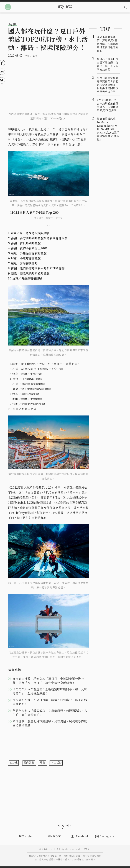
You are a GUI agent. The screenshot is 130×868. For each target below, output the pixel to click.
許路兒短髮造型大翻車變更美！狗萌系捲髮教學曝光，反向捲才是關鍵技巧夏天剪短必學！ (108, 85)
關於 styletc (27, 836)
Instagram (105, 836)
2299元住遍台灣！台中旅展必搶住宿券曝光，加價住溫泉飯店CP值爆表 (108, 105)
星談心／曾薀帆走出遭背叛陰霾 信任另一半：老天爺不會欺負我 (108, 64)
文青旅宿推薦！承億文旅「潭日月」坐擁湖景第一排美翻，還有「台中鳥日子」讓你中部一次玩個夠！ (48, 680)
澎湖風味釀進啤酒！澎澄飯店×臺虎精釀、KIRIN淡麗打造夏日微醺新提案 (108, 44)
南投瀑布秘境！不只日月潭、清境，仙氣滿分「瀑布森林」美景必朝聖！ (51, 702)
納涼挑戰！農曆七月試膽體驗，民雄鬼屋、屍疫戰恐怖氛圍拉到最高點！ (50, 723)
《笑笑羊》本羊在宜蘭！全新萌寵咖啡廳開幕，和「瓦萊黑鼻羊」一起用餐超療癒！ (50, 691)
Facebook (80, 836)
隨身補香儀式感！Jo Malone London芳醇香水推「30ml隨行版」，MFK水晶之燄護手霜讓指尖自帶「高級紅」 (108, 129)
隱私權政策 (54, 836)
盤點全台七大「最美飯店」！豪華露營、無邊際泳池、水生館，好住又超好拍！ (50, 713)
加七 (35, 56)
